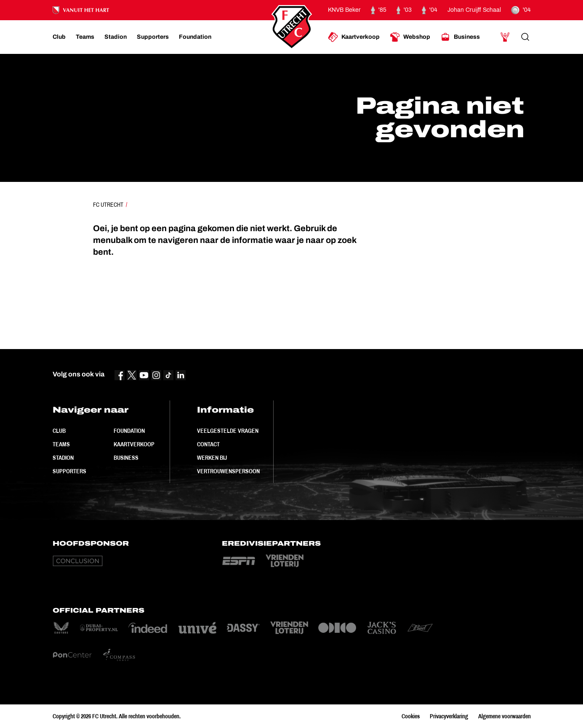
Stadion (63, 458)
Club (59, 431)
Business (126, 458)
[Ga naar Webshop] (410, 37)
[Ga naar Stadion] (116, 37)
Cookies (411, 716)
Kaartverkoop (134, 444)
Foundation (129, 431)
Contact (208, 444)
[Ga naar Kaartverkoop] (354, 37)
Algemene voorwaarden (504, 716)
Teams (61, 444)
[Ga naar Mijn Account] (505, 37)
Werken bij (212, 458)
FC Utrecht (108, 205)
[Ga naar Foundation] (195, 37)
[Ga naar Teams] (85, 37)
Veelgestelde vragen (228, 431)
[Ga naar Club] (59, 37)
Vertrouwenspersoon (228, 471)
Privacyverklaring (449, 716)
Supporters (69, 471)
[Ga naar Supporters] (153, 37)
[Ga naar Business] (460, 37)
